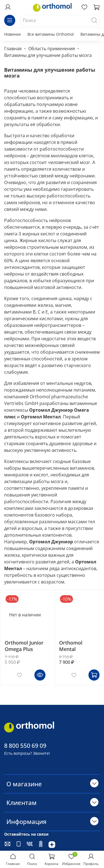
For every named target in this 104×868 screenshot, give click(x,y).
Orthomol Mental (71, 646)
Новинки (12, 34)
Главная (13, 49)
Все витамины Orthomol (51, 34)
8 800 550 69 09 (25, 746)
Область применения (52, 49)
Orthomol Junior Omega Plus (24, 646)
